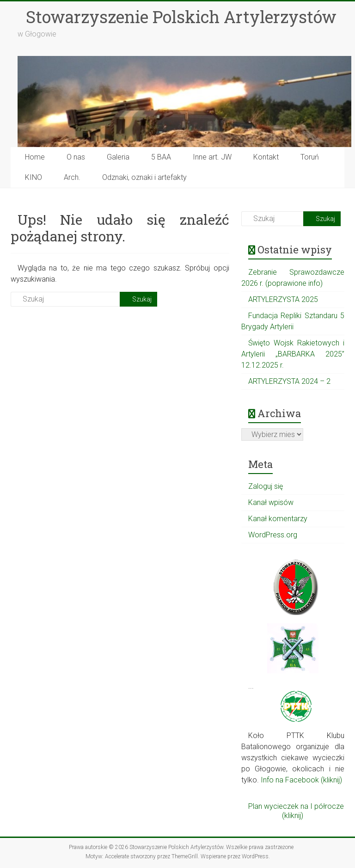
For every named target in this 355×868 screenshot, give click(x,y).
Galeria (118, 157)
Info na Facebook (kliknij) (301, 780)
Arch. (72, 177)
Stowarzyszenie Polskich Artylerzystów (181, 17)
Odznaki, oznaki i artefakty (144, 177)
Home (35, 157)
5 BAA (161, 157)
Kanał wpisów (271, 502)
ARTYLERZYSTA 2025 (283, 299)
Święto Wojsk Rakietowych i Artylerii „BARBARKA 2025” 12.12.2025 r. (293, 354)
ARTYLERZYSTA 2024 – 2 (289, 381)
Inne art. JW (212, 157)
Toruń (310, 157)
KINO (34, 177)
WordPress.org (273, 535)
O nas (76, 157)
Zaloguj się (266, 486)
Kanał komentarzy (278, 519)
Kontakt (266, 157)
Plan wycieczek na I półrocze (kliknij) (296, 811)
